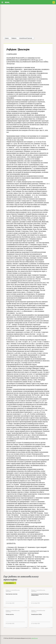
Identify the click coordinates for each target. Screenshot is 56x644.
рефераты (14, 38)
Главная (7, 38)
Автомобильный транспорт (26, 38)
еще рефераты (10, 583)
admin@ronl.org (35, 638)
